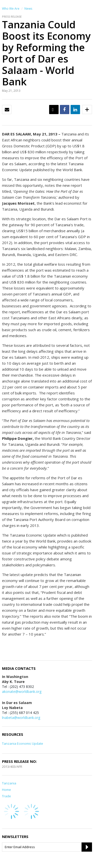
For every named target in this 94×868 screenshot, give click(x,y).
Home (6, 790)
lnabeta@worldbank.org (21, 718)
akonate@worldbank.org (22, 691)
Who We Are (11, 9)
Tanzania (9, 783)
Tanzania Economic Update (23, 743)
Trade (6, 796)
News (28, 9)
